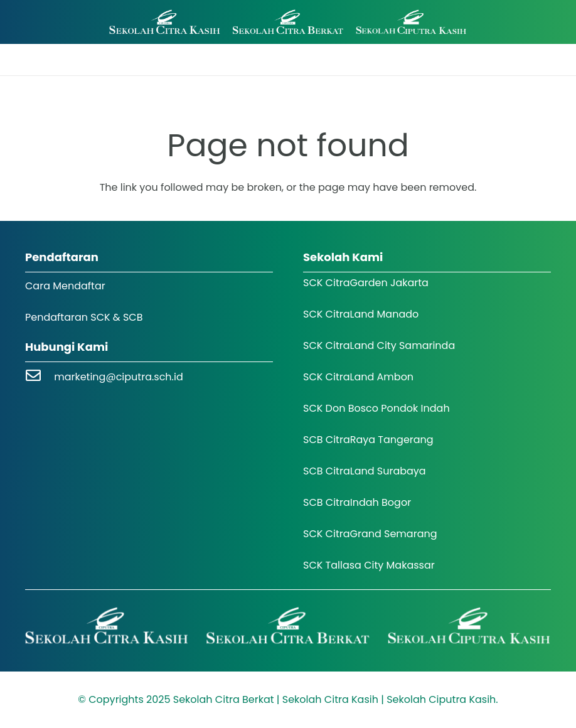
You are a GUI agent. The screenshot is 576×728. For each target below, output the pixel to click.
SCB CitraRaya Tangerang (368, 440)
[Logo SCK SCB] (288, 22)
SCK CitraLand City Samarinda (379, 345)
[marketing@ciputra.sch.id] (40, 377)
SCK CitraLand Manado (361, 314)
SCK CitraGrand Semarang (370, 534)
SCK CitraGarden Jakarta (366, 283)
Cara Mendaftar (65, 286)
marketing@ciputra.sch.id (119, 377)
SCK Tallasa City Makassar (369, 565)
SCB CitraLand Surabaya (365, 471)
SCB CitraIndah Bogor (357, 502)
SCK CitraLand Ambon (358, 377)
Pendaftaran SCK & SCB (84, 317)
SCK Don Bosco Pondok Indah (376, 408)
